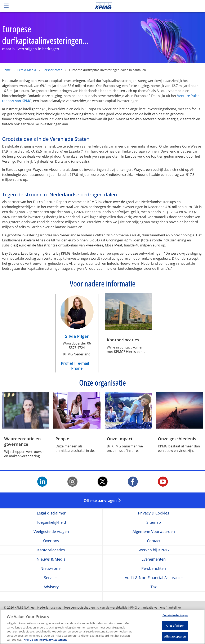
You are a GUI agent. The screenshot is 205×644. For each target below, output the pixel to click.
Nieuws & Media (51, 559)
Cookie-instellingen (175, 616)
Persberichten (53, 70)
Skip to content (144, 6)
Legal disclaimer (51, 513)
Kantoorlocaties (51, 550)
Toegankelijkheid (51, 522)
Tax (154, 587)
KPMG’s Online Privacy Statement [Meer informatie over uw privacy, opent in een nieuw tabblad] (45, 641)
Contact (154, 541)
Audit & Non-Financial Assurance (154, 578)
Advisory (51, 587)
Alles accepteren (175, 637)
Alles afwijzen (175, 626)
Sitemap (154, 522)
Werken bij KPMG (154, 550)
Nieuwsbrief (51, 568)
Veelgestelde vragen (51, 532)
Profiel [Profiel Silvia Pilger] (67, 363)
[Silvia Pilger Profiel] (77, 318)
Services (51, 578)
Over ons (51, 541)
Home (7, 70)
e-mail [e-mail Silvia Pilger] (83, 363)
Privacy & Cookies (154, 513)
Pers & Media (27, 70)
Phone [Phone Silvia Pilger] (77, 368)
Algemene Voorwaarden (154, 532)
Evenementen (154, 559)
